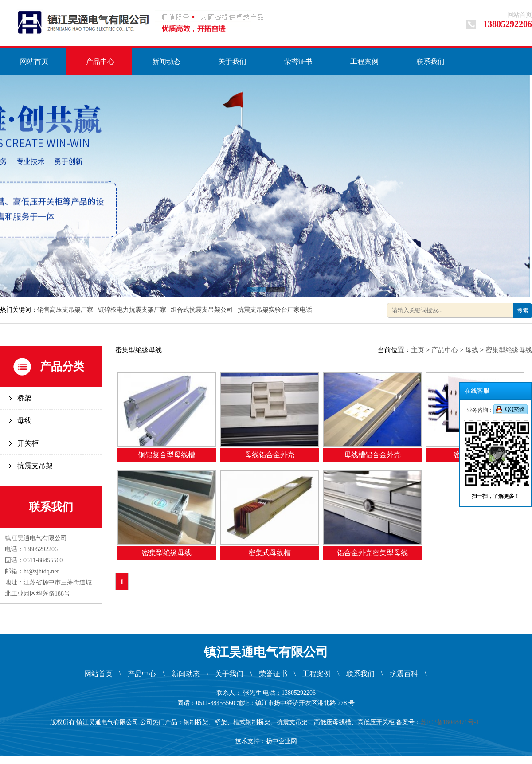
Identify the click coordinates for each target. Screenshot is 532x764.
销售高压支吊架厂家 (66, 310)
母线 (24, 421)
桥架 (24, 398)
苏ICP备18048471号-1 (451, 722)
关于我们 (232, 61)
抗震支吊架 (35, 466)
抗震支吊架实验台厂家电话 (276, 310)
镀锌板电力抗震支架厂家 (133, 310)
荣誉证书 (298, 61)
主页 (418, 350)
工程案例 (364, 61)
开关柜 (28, 443)
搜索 (523, 311)
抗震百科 (404, 674)
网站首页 (520, 15)
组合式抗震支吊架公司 (203, 310)
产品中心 (100, 61)
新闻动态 (166, 61)
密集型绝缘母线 (509, 350)
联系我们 (430, 61)
